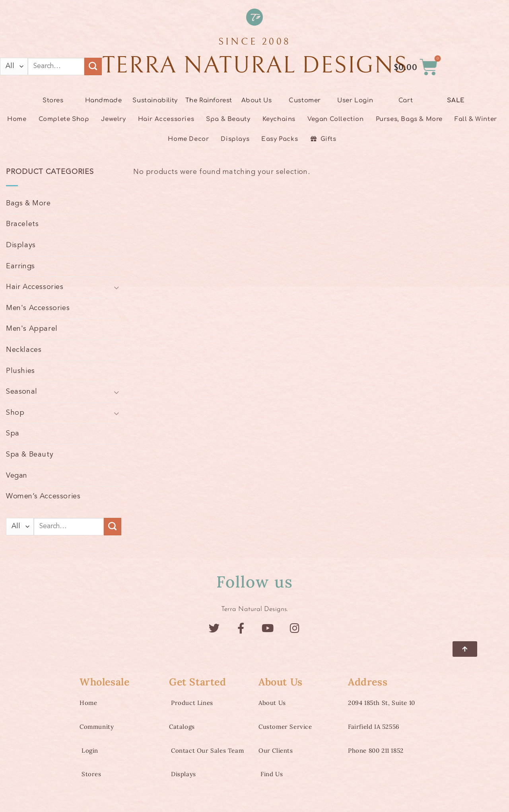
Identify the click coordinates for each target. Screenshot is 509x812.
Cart (406, 101)
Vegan (17, 476)
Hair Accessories (35, 287)
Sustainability (155, 101)
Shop (15, 413)
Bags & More (28, 203)
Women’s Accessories (43, 496)
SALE (456, 101)
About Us (257, 101)
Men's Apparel (32, 329)
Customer (305, 101)
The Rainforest (209, 101)
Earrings (20, 266)
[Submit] (93, 66)
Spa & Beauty (30, 455)
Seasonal (22, 392)
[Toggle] (117, 287)
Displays (21, 245)
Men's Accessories (38, 308)
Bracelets (22, 224)
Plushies (20, 371)
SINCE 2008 (255, 42)
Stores (53, 101)
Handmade (104, 101)
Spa (13, 433)
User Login (355, 101)
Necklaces (24, 350)
